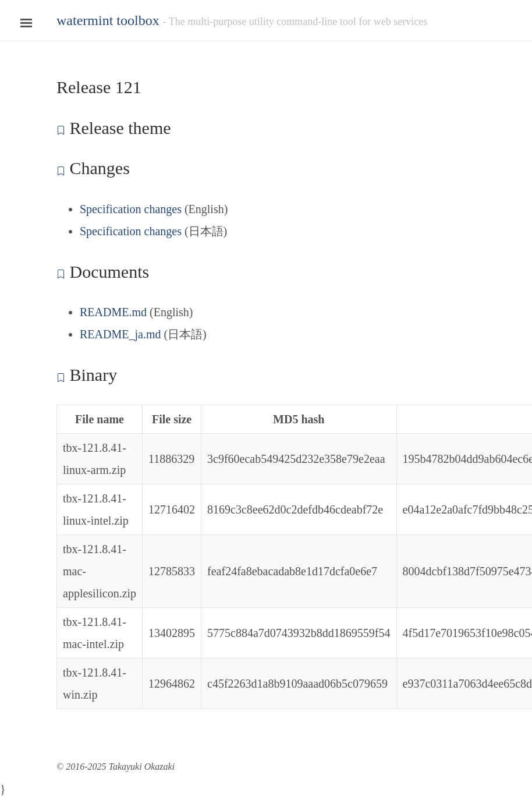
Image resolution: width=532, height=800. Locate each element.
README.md (113, 312)
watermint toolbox (108, 20)
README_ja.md (120, 334)
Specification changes (131, 209)
